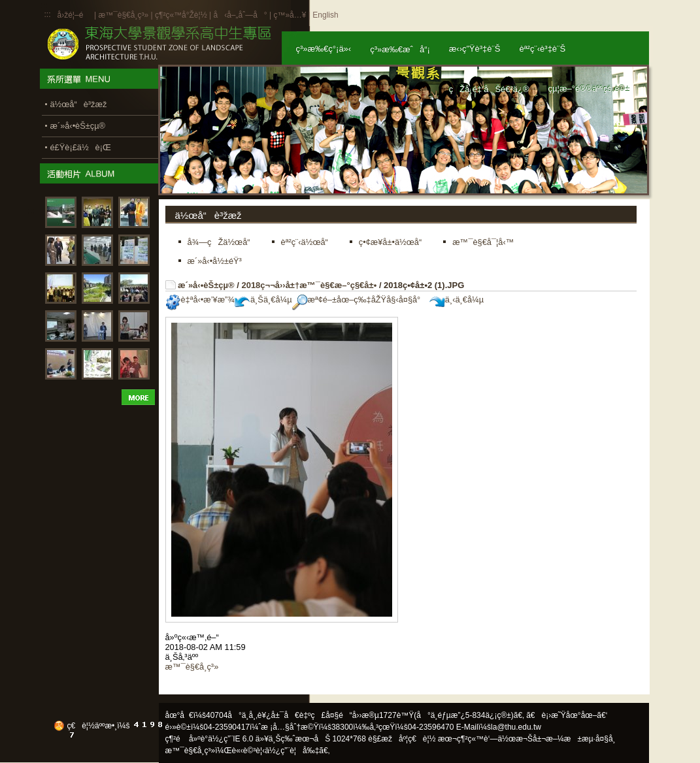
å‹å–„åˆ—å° (240, 15)
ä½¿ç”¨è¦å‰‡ (292, 751)
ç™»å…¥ (290, 15)
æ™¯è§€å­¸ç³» (124, 15)
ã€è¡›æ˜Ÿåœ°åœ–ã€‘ (567, 715)
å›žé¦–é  (75, 15)
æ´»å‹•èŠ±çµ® (206, 285)
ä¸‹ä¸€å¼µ (457, 300)
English (325, 15)
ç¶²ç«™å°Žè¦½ (181, 15)
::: (48, 14)
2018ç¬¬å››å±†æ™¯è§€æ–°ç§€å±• (309, 285)
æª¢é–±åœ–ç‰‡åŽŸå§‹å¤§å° (360, 300)
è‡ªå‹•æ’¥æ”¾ (200, 300)
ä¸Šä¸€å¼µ (263, 300)
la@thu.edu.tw (516, 727)
